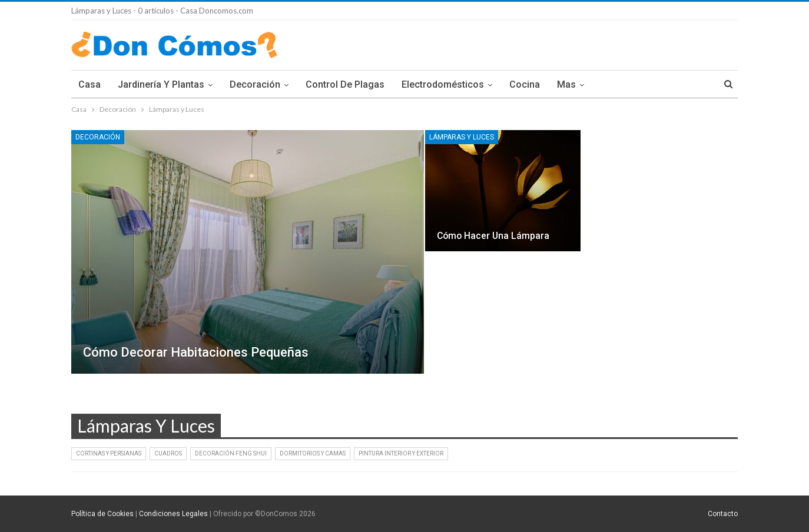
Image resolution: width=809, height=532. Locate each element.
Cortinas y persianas (109, 453)
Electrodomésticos (443, 84)
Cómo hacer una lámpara (493, 236)
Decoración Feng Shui (231, 453)
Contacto (723, 514)
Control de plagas (345, 84)
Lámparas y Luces (462, 137)
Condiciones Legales (173, 514)
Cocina (525, 84)
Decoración (255, 84)
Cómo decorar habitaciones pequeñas (196, 352)
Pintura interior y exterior (401, 453)
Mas (566, 84)
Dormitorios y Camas (313, 453)
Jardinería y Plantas (161, 84)
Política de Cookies (102, 514)
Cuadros (168, 453)
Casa (89, 84)
